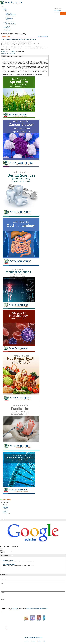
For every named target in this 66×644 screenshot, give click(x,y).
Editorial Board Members (11, 16)
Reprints (3, 53)
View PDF (7, 53)
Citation (16, 56)
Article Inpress (5, 510)
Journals (5, 11)
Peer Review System (8, 29)
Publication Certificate (8, 561)
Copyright (21, 56)
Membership (6, 28)
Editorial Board (6, 506)
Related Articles (12, 53)
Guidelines (6, 12)
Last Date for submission (9, 564)
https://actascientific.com (15, 610)
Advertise (33, 641)
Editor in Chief (9, 13)
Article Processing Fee (11, 21)
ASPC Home (5, 505)
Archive (4, 511)
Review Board (5, 507)
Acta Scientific (15, 608)
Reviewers (8, 17)
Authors (8, 20)
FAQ (44, 641)
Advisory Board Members (11, 15)
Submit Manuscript (57, 10)
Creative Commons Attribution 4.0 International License (37, 608)
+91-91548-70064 (7, 500)
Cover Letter (5, 513)
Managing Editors (10, 18)
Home (5, 8)
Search (63, 13)
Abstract (4, 56)
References (10, 56)
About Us (5, 9)
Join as (5, 22)
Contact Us (26, 641)
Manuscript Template (7, 514)
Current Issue (5, 509)
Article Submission (7, 30)
